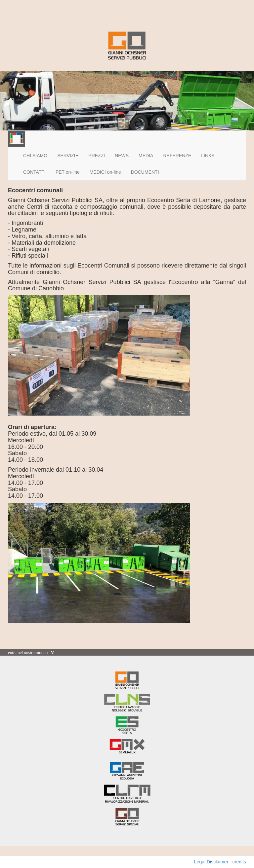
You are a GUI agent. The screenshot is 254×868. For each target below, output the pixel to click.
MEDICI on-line (105, 172)
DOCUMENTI (145, 172)
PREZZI (97, 156)
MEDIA (146, 156)
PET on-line (68, 172)
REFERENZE (177, 156)
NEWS (122, 156)
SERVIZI (68, 156)
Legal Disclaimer (211, 862)
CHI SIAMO (35, 156)
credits (239, 862)
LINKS (208, 156)
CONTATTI (34, 172)
